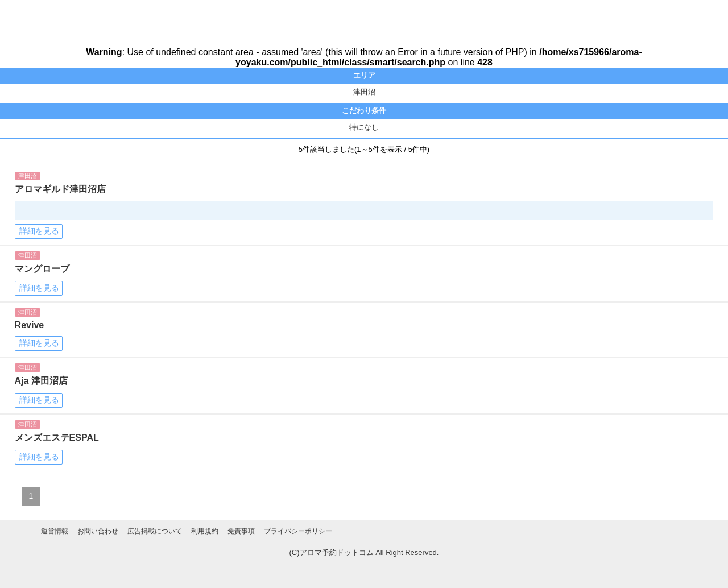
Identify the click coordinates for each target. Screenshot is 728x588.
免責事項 (241, 531)
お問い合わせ (98, 531)
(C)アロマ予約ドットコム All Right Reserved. (364, 552)
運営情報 (55, 531)
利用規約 (205, 531)
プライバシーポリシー (298, 531)
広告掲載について (155, 531)
